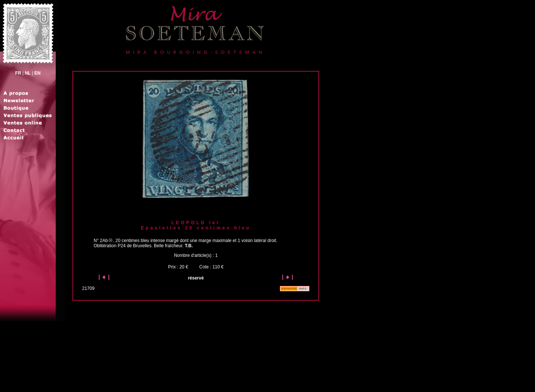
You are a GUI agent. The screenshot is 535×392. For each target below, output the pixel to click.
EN (37, 73)
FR (18, 73)
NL (28, 73)
